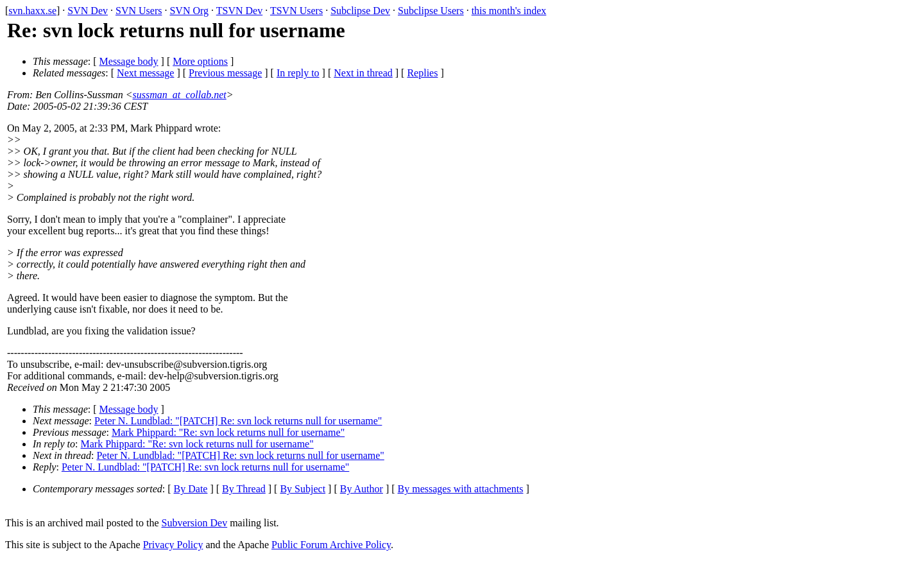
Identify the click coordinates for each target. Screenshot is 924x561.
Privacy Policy (173, 545)
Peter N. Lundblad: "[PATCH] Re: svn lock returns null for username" (238, 421)
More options (200, 61)
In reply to (298, 73)
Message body (129, 61)
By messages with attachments (461, 489)
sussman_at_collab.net (180, 95)
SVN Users (139, 11)
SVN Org (189, 11)
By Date (191, 489)
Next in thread (363, 73)
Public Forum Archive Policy (331, 545)
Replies (422, 73)
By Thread (244, 489)
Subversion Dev (195, 523)
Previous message (225, 73)
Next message (145, 73)
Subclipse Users (431, 11)
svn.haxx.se (32, 11)
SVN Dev (88, 11)
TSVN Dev (239, 11)
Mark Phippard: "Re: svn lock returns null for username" (228, 432)
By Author (362, 489)
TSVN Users (296, 11)
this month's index (509, 11)
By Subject (303, 489)
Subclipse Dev (360, 11)
